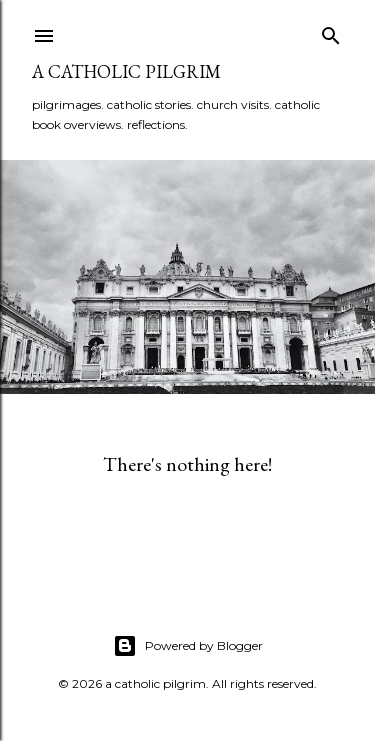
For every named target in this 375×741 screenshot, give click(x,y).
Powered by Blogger (188, 646)
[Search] (331, 31)
